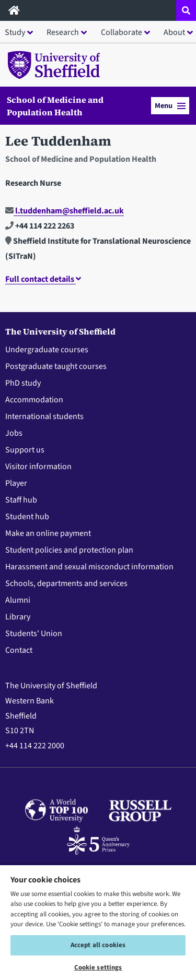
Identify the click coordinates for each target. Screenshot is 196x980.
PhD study (23, 383)
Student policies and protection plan (69, 550)
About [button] (174, 32)
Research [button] (63, 32)
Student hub (27, 517)
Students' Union (34, 634)
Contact (19, 650)
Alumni (18, 600)
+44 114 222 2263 (40, 226)
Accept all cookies (98, 945)
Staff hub (21, 500)
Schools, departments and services (66, 583)
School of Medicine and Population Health (55, 106)
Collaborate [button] (122, 32)
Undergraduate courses (47, 350)
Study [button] (15, 32)
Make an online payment (48, 533)
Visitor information (38, 467)
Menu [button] (170, 106)
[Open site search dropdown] (186, 10)
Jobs (14, 433)
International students (44, 416)
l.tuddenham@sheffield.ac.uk (65, 211)
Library (18, 617)
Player (16, 483)
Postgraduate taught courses (56, 366)
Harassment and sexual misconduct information (89, 567)
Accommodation (34, 400)
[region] (98, 922)
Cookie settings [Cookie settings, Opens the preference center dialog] (98, 967)
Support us (25, 450)
